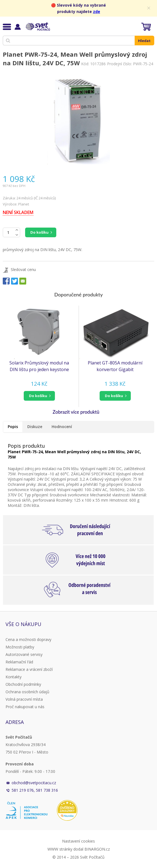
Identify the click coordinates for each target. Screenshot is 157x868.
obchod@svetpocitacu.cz (34, 783)
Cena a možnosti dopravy (28, 639)
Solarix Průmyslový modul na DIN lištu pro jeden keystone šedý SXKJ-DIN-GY (39, 366)
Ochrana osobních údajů (27, 692)
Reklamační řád (19, 662)
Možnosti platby (20, 647)
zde (97, 11)
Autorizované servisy (24, 654)
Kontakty (14, 677)
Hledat (144, 41)
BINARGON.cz (97, 849)
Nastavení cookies (78, 841)
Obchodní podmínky (23, 684)
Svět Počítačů (37, 27)
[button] (39, 396)
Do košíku (39, 232)
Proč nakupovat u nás (25, 707)
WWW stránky (60, 849)
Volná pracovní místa (24, 699)
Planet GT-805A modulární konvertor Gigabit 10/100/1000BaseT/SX (115, 366)
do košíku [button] (38, 396)
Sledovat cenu (23, 269)
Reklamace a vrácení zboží (29, 669)
